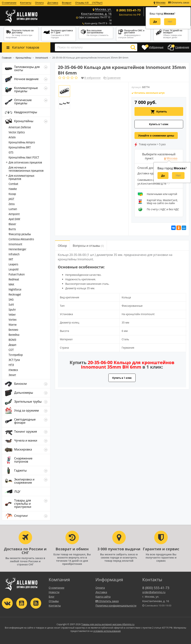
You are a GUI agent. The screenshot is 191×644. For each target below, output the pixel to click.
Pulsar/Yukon (17, 274)
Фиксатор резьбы (20, 234)
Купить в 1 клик (159, 124)
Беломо (13, 330)
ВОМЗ (12, 340)
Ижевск (13, 370)
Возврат (67, 3)
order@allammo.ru (154, 592)
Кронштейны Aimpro (22, 142)
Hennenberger (17, 249)
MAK (11, 284)
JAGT (11, 199)
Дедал (12, 345)
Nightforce (15, 289)
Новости (54, 592)
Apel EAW (14, 219)
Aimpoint (14, 214)
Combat (13, 184)
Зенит (12, 375)
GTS (11, 152)
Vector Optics (17, 132)
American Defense (20, 127)
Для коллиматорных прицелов (21, 177)
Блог (52, 597)
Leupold (14, 269)
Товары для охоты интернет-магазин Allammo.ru (108, 624)
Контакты (26, 3)
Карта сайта (103, 597)
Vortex (13, 319)
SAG (11, 299)
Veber (12, 314)
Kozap (12, 194)
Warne (13, 325)
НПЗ (11, 365)
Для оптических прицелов (25, 162)
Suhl (11, 304)
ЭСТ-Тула (14, 360)
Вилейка (14, 335)
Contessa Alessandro (21, 239)
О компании (9, 3)
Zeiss (12, 204)
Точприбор (16, 355)
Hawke (13, 189)
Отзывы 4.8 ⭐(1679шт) (89, 3)
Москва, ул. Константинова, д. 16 (96, 12)
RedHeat (14, 279)
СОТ (11, 350)
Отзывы (54, 601)
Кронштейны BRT (20, 147)
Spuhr (12, 309)
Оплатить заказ (179, 3)
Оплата (39, 3)
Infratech (14, 254)
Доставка (53, 3)
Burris (12, 229)
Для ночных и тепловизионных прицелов (26, 169)
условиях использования (107, 631)
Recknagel (15, 294)
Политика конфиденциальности (116, 606)
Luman (13, 209)
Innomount (15, 244)
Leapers (13, 264)
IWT (11, 259)
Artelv (12, 137)
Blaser (12, 224)
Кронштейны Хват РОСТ (24, 157)
